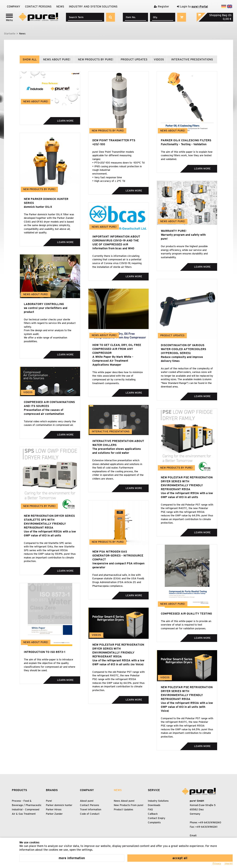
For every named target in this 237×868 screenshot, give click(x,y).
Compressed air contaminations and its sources (49, 404)
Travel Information (91, 809)
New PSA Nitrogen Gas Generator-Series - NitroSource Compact (118, 556)
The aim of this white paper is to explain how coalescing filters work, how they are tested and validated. (187, 155)
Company (14, 6)
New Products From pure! (129, 805)
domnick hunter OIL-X (38, 207)
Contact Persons (38, 6)
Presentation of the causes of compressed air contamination (44, 412)
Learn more (65, 121)
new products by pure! (96, 59)
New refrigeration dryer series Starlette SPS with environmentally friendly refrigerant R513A (49, 522)
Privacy (217, 863)
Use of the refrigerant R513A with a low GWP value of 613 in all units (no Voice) (118, 662)
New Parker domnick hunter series (46, 201)
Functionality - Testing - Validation (184, 144)
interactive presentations (192, 59)
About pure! (87, 801)
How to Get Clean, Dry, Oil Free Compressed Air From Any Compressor (117, 349)
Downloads (154, 805)
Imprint (229, 863)
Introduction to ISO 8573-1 (44, 652)
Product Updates (123, 809)
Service (154, 790)
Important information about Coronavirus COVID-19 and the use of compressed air (116, 240)
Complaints (154, 822)
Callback (153, 814)
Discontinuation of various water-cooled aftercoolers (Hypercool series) (183, 349)
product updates (134, 59)
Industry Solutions (158, 801)
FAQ (150, 809)
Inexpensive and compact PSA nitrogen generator (118, 565)
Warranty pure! (174, 231)
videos (159, 59)
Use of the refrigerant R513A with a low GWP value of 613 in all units (187, 495)
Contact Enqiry (156, 818)
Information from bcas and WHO (113, 248)
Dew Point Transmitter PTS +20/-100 (114, 142)
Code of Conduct (90, 814)
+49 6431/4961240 (210, 822)
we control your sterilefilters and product (46, 310)
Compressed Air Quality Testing (186, 614)
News (60, 6)
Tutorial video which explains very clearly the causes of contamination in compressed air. (50, 423)
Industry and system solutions (93, 6)
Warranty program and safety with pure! (183, 237)
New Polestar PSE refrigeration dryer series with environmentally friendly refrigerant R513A (187, 483)
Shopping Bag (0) (220, 15)
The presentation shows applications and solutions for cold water (117, 451)
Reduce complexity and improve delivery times (182, 359)
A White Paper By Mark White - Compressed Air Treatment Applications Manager (113, 361)
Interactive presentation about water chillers (118, 443)
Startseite (10, 34)
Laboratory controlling (44, 304)
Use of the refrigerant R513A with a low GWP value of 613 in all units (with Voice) (187, 707)
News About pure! (124, 801)
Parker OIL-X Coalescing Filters (186, 140)
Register (162, 6)
